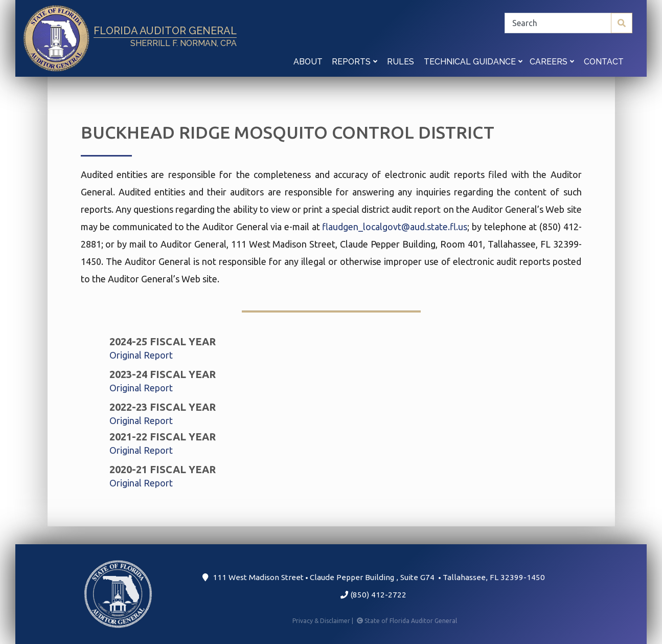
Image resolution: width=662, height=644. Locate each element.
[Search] (568, 23)
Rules (401, 62)
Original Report (141, 355)
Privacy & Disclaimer (324, 621)
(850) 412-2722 (373, 595)
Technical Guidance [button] (473, 62)
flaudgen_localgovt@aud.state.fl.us (395, 227)
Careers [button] (552, 62)
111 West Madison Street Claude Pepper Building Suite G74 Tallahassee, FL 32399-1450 (373, 577)
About (308, 62)
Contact (604, 62)
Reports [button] (355, 62)
